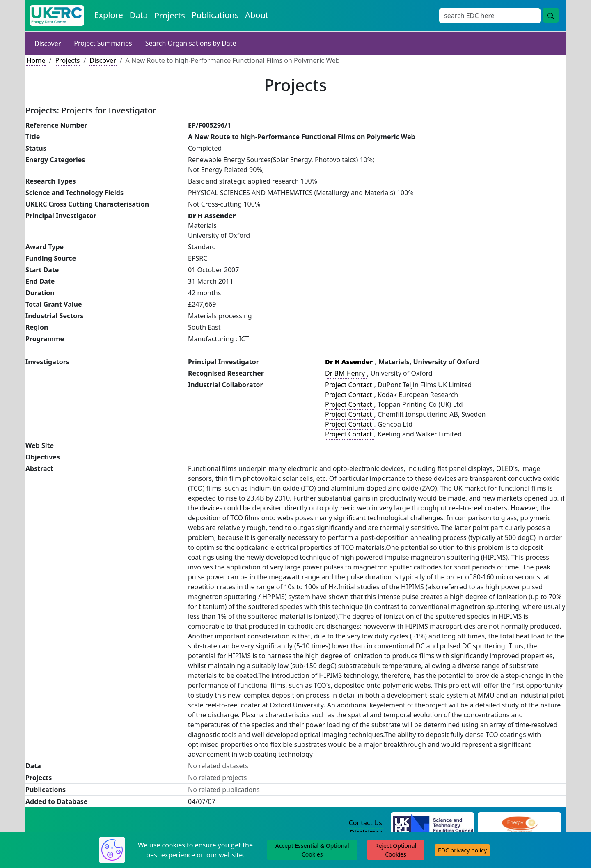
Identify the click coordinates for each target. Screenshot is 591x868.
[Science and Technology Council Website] (433, 823)
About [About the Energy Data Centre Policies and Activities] (257, 15)
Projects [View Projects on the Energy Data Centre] (170, 15)
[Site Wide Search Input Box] (490, 16)
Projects (67, 60)
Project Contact (349, 385)
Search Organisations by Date (191, 43)
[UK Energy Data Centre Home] (57, 16)
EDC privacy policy (462, 850)
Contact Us (365, 823)
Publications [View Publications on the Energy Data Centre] (215, 15)
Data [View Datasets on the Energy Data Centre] (139, 15)
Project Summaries (103, 43)
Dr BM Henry (346, 373)
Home (36, 60)
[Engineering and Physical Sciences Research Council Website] (519, 823)
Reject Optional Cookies (396, 850)
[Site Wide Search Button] (551, 15)
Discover (48, 44)
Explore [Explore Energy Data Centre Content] (108, 15)
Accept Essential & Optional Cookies (312, 850)
